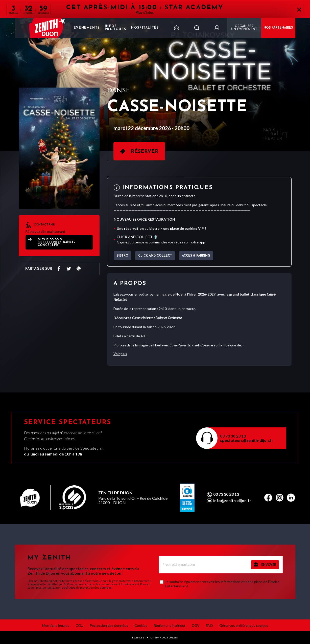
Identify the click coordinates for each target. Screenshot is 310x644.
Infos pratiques (115, 28)
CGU (79, 625)
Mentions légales (56, 625)
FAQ (209, 625)
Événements (87, 28)
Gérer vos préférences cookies (244, 625)
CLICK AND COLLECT (155, 256)
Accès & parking (196, 256)
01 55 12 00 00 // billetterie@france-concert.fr (56, 243)
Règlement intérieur (170, 625)
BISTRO (123, 256)
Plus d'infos (145, 12)
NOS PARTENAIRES (278, 28)
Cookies (141, 625)
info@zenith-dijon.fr (232, 501)
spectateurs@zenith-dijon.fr (247, 440)
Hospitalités (145, 28)
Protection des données (109, 625)
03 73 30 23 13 (233, 436)
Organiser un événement (244, 28)
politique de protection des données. (88, 587)
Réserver (145, 152)
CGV (196, 625)
